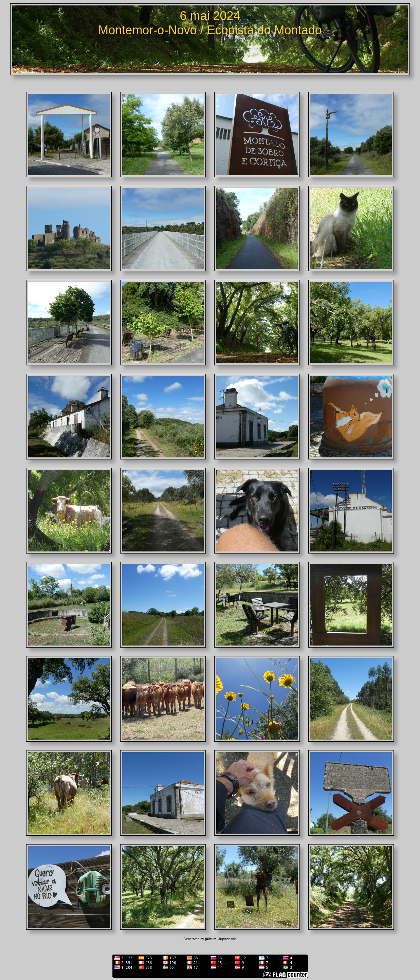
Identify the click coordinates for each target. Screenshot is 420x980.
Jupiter (224, 939)
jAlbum (211, 939)
